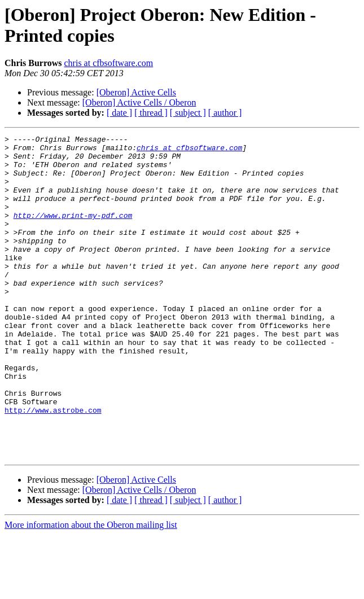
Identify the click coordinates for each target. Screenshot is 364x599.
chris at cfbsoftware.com (109, 63)
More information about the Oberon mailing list (91, 589)
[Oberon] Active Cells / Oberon (139, 102)
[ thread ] (151, 113)
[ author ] (225, 113)
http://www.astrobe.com (53, 466)
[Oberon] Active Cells (136, 92)
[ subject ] (188, 113)
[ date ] (119, 113)
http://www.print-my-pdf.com (73, 232)
